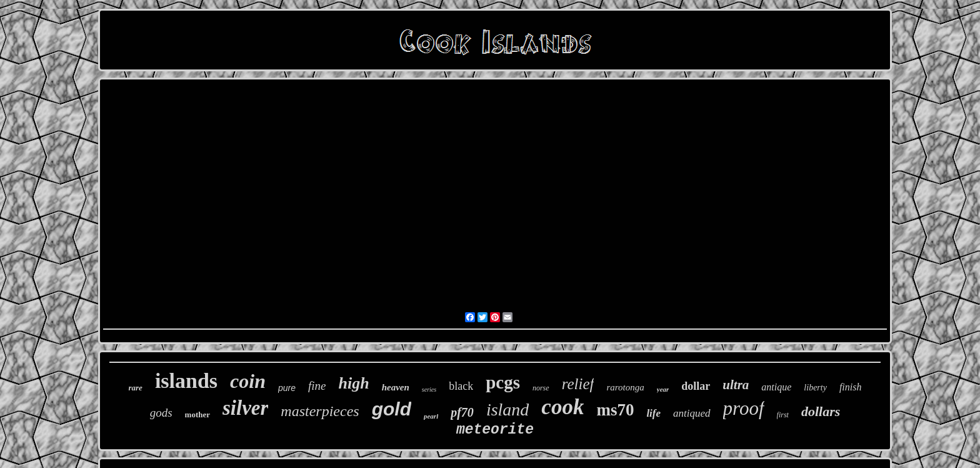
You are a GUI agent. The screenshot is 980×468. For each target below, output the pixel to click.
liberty (815, 388)
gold (392, 409)
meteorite (495, 430)
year (663, 389)
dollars (821, 411)
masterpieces (320, 411)
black (461, 386)
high (354, 383)
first (783, 415)
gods (161, 413)
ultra (736, 385)
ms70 (615, 410)
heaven (396, 387)
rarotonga (625, 387)
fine (317, 386)
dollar (696, 386)
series (429, 389)
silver (245, 408)
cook (562, 407)
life (653, 413)
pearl (431, 416)
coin (248, 381)
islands (186, 381)
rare (136, 388)
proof (744, 408)
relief (578, 384)
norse (541, 388)
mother (197, 415)
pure (287, 388)
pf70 (462, 412)
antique (776, 387)
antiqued (692, 413)
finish (851, 387)
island (507, 409)
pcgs (503, 382)
